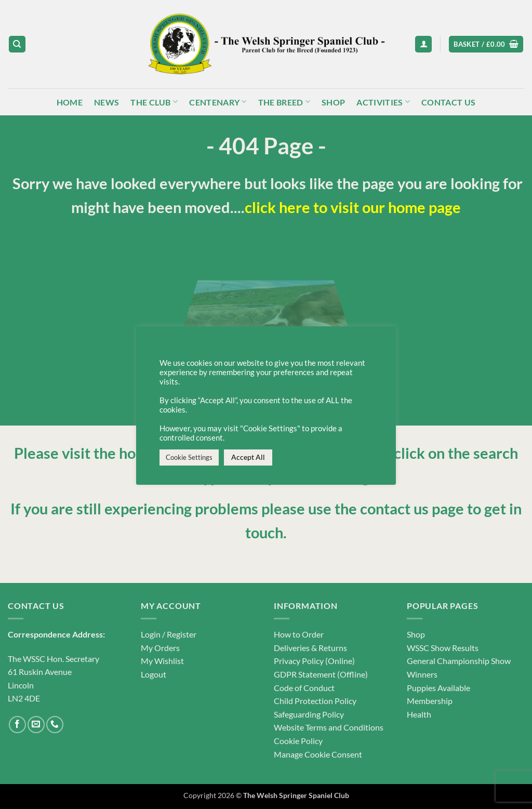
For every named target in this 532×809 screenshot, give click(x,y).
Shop (333, 102)
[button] (423, 44)
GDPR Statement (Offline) (321, 674)
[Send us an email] (36, 725)
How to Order (299, 634)
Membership (430, 701)
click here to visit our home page (353, 207)
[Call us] (55, 725)
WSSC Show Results (443, 648)
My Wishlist (162, 661)
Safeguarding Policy (309, 714)
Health (419, 714)
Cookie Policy (298, 741)
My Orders (160, 648)
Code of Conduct (304, 688)
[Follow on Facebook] (17, 725)
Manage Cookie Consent (318, 754)
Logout (154, 674)
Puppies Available (438, 688)
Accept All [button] (248, 457)
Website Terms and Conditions (329, 727)
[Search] (17, 44)
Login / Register (169, 634)
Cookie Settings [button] (189, 457)
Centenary (218, 102)
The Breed (284, 102)
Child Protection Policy (315, 701)
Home (70, 102)
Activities (383, 102)
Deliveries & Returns (310, 648)
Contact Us (448, 102)
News (107, 102)
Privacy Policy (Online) (314, 661)
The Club (154, 102)
